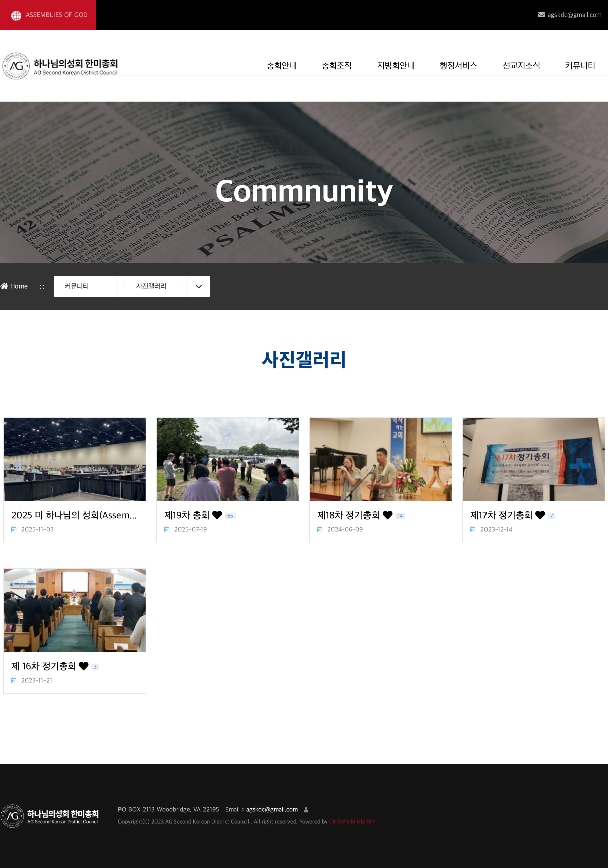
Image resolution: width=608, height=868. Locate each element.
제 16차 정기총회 (55, 667)
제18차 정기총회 (361, 516)
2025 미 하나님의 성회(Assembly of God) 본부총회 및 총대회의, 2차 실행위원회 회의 (75, 516)
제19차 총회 (200, 516)
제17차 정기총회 (513, 516)
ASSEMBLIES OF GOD (49, 16)
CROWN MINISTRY (352, 822)
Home (14, 287)
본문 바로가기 (0, 0)
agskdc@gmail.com (570, 15)
